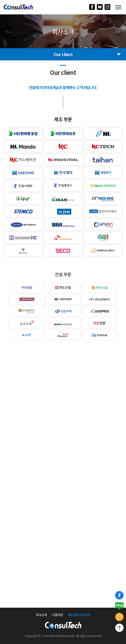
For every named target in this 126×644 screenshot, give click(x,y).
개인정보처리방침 (79, 615)
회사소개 (41, 615)
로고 (18, 7)
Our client (87, 54)
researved (94, 636)
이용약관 (57, 615)
